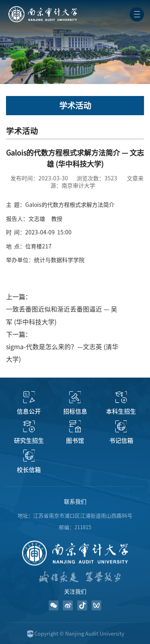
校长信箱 (29, 470)
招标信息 (75, 411)
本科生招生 (121, 411)
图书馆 (75, 441)
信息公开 (29, 411)
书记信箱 (121, 441)
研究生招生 (29, 441)
